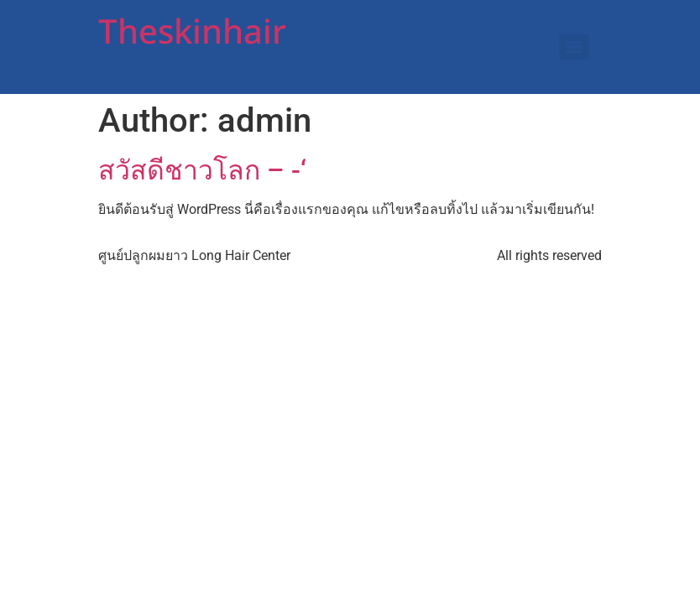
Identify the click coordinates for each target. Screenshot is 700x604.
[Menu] (574, 47)
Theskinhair (192, 34)
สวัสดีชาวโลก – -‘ (202, 170)
